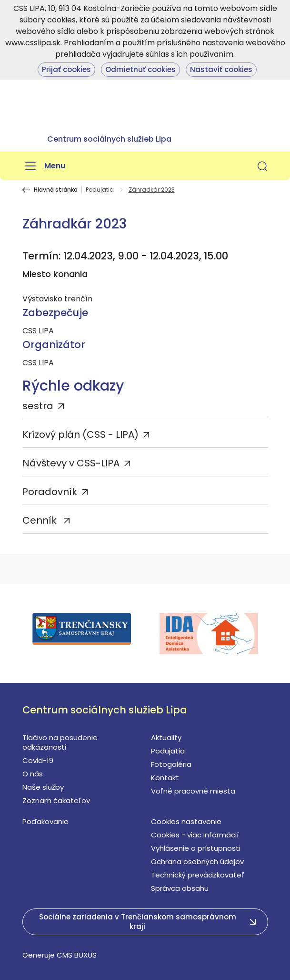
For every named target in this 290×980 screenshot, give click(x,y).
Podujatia (100, 190)
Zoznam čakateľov (56, 800)
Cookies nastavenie (186, 821)
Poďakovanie (45, 821)
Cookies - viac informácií (195, 835)
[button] (262, 166)
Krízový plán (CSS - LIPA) (80, 434)
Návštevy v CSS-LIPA (71, 463)
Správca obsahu (180, 888)
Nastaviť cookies (221, 69)
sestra (38, 406)
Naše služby (43, 787)
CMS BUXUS (77, 955)
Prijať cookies (66, 69)
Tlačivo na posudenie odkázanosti (60, 742)
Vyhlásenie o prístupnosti (196, 848)
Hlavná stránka (56, 190)
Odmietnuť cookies (140, 69)
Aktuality (166, 738)
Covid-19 (38, 760)
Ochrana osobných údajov (197, 861)
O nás (33, 774)
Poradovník (50, 492)
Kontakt (165, 778)
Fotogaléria (171, 764)
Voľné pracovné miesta (193, 791)
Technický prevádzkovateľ (198, 875)
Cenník (41, 520)
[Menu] (44, 166)
